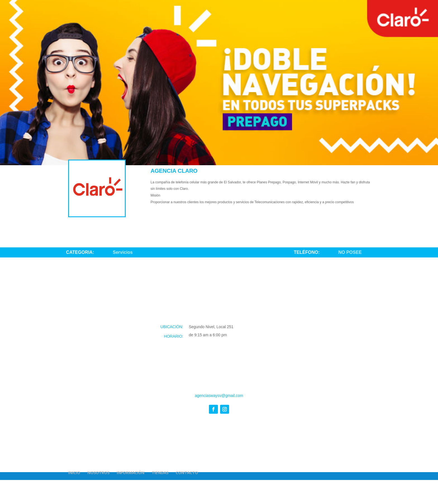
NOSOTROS (98, 473)
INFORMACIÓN (131, 473)
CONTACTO (187, 473)
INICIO (74, 473)
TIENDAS (160, 473)
